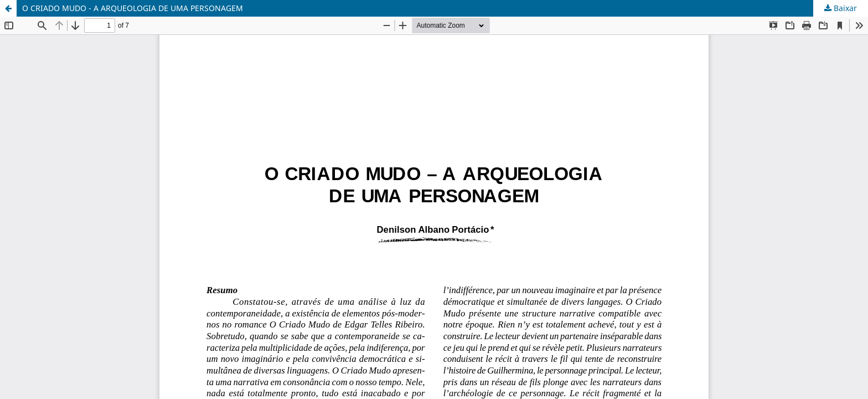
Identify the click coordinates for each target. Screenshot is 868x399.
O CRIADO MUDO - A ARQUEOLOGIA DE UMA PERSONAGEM (133, 8)
